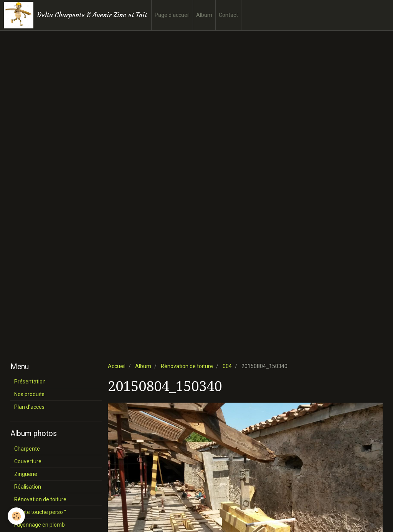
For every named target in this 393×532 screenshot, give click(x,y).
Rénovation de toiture (187, 366)
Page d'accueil (172, 15)
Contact (228, 15)
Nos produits (29, 394)
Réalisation (28, 487)
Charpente (27, 449)
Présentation (30, 382)
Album (204, 15)
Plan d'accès (29, 407)
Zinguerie (26, 474)
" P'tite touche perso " (40, 512)
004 (227, 366)
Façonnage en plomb (40, 525)
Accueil (117, 366)
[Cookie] (16, 516)
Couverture (28, 461)
